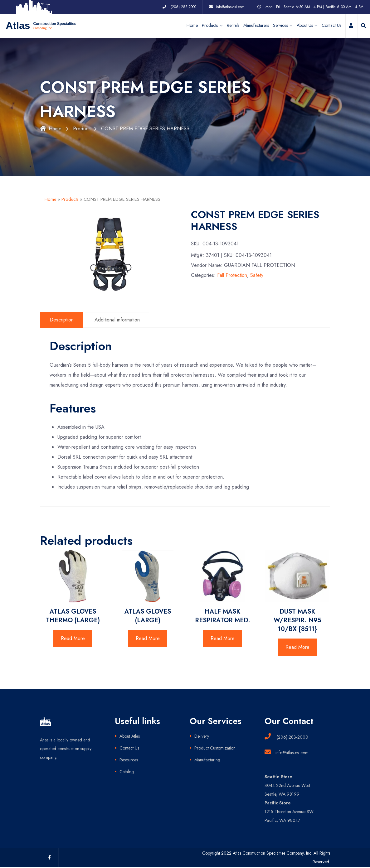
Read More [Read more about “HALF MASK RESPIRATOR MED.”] (223, 638)
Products (70, 199)
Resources (129, 760)
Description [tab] (62, 320)
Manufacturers (256, 26)
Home (192, 26)
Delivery (202, 736)
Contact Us (331, 26)
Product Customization (215, 748)
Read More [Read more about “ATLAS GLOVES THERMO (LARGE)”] (73, 638)
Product (81, 129)
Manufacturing (207, 760)
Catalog (127, 772)
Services (280, 26)
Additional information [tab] (117, 320)
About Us (305, 26)
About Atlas (130, 736)
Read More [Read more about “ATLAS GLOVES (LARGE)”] (148, 638)
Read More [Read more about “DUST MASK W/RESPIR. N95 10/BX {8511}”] (297, 647)
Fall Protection (232, 275)
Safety (257, 275)
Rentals (233, 26)
